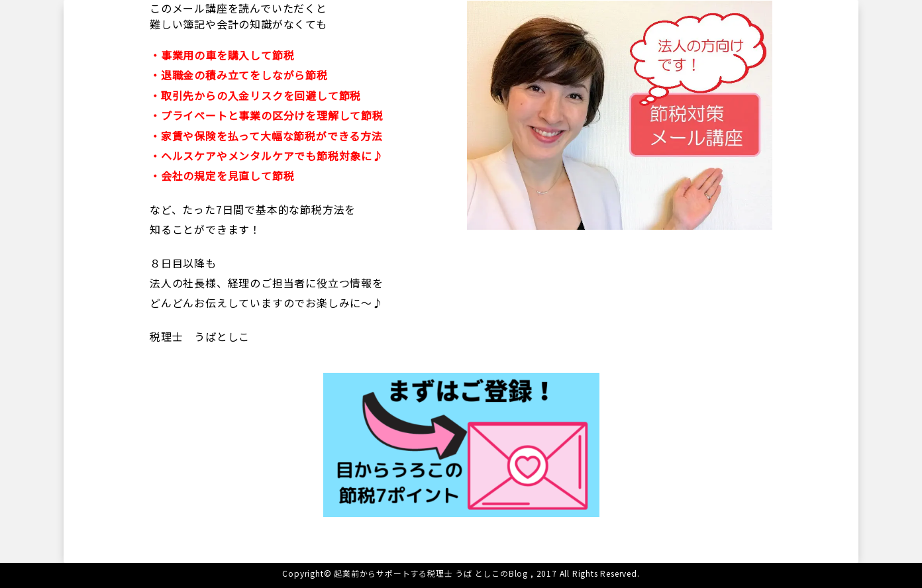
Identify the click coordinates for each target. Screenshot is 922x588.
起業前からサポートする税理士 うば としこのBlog (431, 573)
